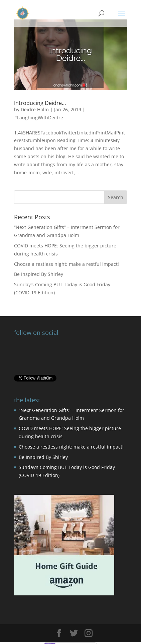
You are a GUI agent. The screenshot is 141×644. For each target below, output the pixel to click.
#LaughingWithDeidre (39, 118)
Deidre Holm (35, 109)
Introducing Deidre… (40, 103)
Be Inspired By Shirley (39, 274)
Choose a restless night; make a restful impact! (66, 264)
